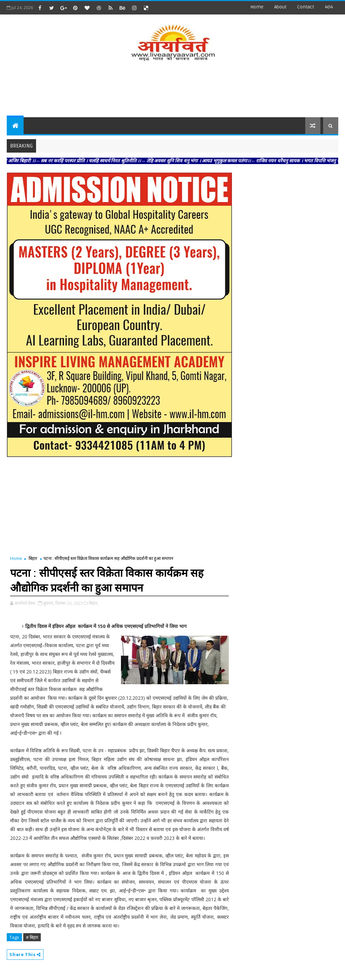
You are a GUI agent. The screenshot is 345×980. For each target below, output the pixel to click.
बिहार (33, 558)
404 (329, 7)
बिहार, (94, 603)
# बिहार (32, 937)
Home (257, 7)
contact (306, 7)
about (280, 7)
